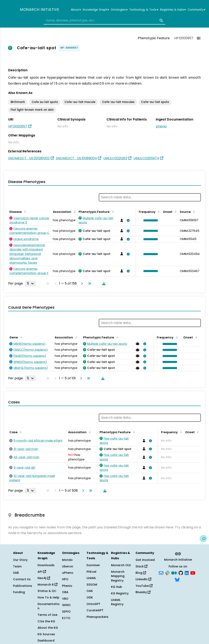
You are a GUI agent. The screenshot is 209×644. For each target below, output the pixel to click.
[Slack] (167, 573)
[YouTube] (193, 573)
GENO (66, 605)
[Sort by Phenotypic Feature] (112, 211)
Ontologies (119, 10)
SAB (16, 573)
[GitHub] (181, 573)
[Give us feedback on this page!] (203, 539)
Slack (141, 566)
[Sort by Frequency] (158, 211)
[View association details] (128, 220)
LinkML (91, 578)
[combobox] (104, 20)
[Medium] (174, 573)
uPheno (68, 573)
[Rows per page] (30, 283)
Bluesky (143, 592)
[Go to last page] (89, 283)
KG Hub (117, 587)
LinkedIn (143, 579)
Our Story (20, 560)
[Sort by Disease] (24, 211)
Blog (141, 573)
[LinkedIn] (187, 573)
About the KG (48, 628)
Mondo (67, 560)
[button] (150, 220)
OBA (65, 592)
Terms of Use (47, 615)
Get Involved (145, 560)
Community (196, 10)
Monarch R (47, 585)
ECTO (66, 618)
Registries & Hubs (173, 10)
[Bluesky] (177, 579)
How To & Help (48, 597)
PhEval (91, 572)
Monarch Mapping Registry (118, 576)
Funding (19, 592)
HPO (65, 579)
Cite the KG (46, 621)
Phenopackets (97, 617)
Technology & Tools (144, 10)
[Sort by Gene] (20, 337)
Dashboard (46, 641)
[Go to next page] (81, 283)
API (42, 572)
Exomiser (93, 565)
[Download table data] (103, 283)
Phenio (67, 586)
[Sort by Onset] (175, 211)
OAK (90, 591)
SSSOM (92, 585)
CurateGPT (95, 610)
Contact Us (22, 579)
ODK (90, 597)
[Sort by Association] (74, 211)
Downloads (46, 565)
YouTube (144, 586)
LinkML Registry (117, 602)
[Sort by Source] (193, 211)
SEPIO (66, 612)
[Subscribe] (161, 573)
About (76, 10)
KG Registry (120, 593)
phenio (161, 126)
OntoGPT (93, 604)
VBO (65, 599)
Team (17, 566)
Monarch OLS (121, 565)
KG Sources (46, 634)
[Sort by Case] (20, 432)
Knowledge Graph (96, 10)
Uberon (68, 566)
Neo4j (44, 578)
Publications (23, 586)
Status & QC (47, 591)
